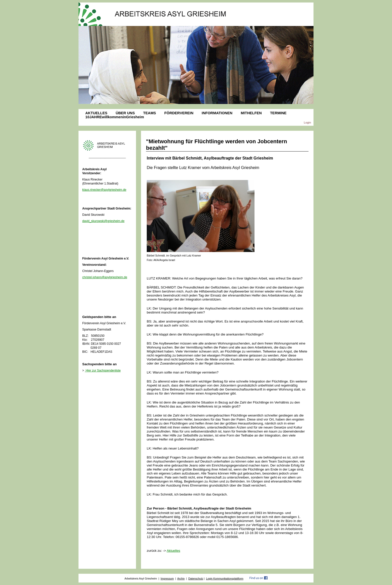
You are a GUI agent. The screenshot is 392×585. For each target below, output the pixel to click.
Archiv (181, 578)
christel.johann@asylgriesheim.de (105, 277)
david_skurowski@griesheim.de (103, 221)
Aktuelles (173, 551)
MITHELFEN (251, 113)
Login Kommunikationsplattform (225, 578)
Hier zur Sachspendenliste (103, 370)
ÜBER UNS (125, 113)
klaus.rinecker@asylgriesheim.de (104, 190)
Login (307, 122)
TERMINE (278, 113)
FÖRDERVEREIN (179, 113)
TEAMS (150, 113)
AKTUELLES (96, 113)
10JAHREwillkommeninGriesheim (115, 117)
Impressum (167, 578)
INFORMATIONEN (217, 113)
